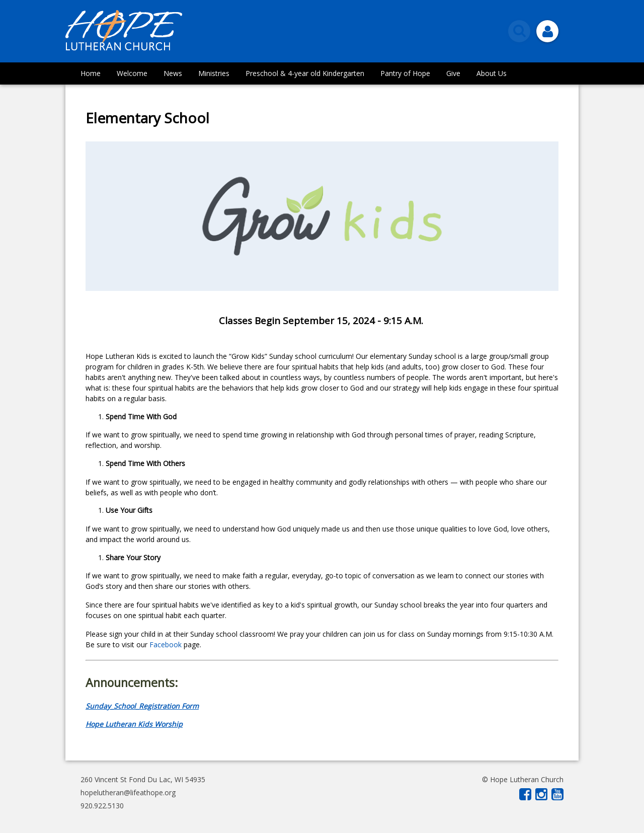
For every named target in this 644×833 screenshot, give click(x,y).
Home (91, 73)
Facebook (167, 645)
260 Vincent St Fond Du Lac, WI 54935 (143, 779)
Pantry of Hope (405, 73)
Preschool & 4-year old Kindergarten (305, 73)
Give (453, 73)
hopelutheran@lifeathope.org (128, 792)
